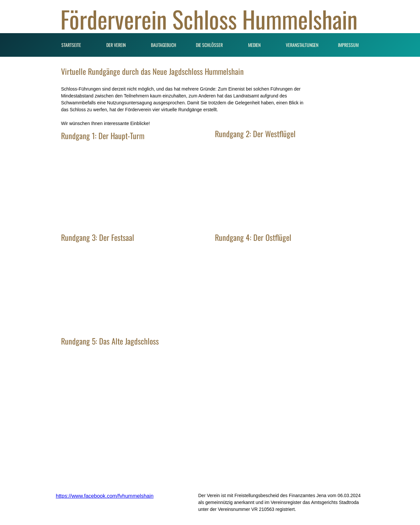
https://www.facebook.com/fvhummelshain (105, 496)
